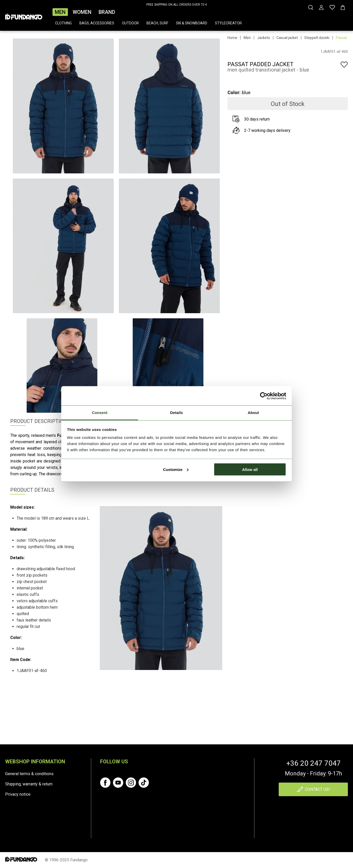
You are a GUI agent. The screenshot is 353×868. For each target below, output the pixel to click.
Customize (176, 469)
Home (232, 38)
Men (60, 12)
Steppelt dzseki (317, 38)
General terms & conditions (29, 774)
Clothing (63, 23)
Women (82, 12)
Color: (234, 92)
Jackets (264, 38)
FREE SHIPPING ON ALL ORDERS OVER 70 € (177, 5)
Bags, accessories (97, 23)
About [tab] (253, 413)
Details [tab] (176, 413)
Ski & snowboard (192, 23)
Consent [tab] (100, 413)
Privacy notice (18, 794)
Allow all (250, 469)
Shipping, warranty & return (29, 784)
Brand (107, 12)
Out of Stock (288, 104)
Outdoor (130, 23)
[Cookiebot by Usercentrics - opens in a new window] (264, 396)
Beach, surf (157, 23)
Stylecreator (228, 23)
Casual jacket (287, 38)
